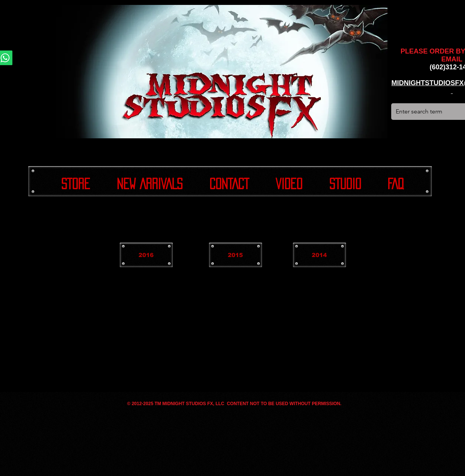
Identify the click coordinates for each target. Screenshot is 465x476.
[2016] (146, 255)
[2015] (236, 255)
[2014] (319, 255)
